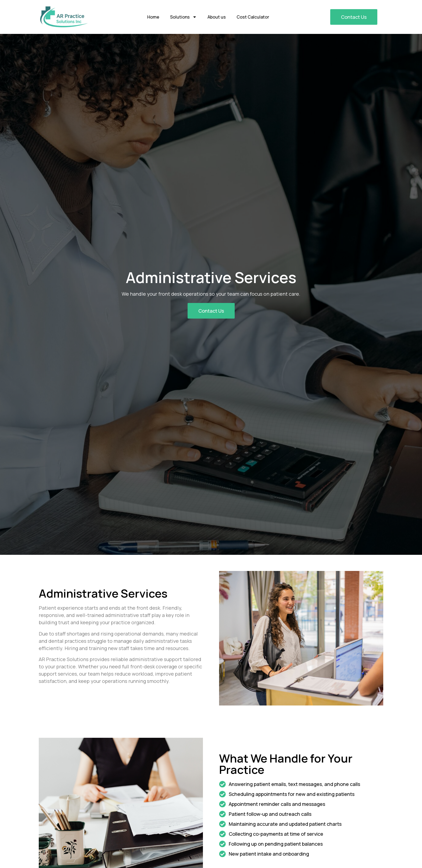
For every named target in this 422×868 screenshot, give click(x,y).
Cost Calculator (253, 17)
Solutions (183, 17)
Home (153, 17)
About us (217, 17)
